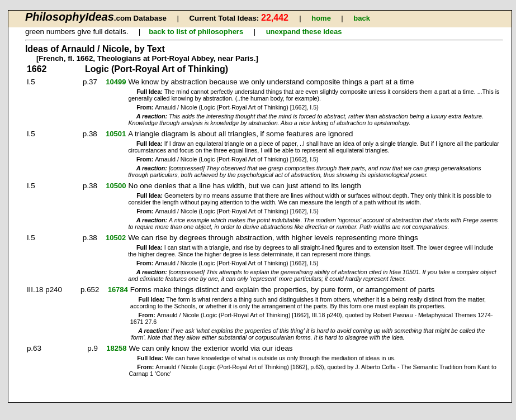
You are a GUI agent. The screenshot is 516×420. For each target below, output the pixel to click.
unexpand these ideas (304, 32)
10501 (116, 134)
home (321, 18)
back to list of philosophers (196, 32)
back (362, 18)
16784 (118, 290)
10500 (116, 186)
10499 (116, 82)
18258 (116, 348)
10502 (116, 238)
